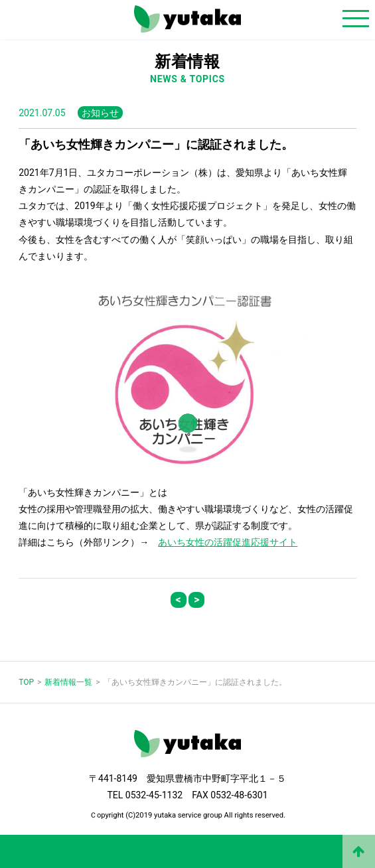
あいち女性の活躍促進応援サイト (228, 542)
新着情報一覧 (68, 682)
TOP (26, 682)
